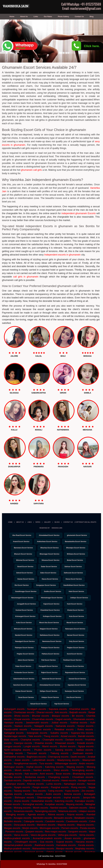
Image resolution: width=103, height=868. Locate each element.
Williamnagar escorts (66, 771)
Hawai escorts (69, 788)
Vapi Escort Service (62, 711)
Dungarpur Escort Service (46, 587)
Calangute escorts (33, 829)
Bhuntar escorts (41, 723)
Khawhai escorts (44, 751)
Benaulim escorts (63, 825)
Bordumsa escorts (35, 785)
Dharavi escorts (45, 720)
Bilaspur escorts (60, 723)
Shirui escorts (61, 778)
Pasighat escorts (60, 795)
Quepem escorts (34, 839)
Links (36, 16)
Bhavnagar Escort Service (50, 555)
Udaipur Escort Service (50, 705)
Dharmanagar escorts (49, 805)
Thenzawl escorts (37, 761)
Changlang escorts (59, 785)
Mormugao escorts (50, 836)
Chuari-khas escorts (43, 727)
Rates (38, 522)
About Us (24, 16)
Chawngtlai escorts (53, 747)
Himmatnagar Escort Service (52, 600)
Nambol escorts (42, 778)
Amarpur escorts (34, 802)
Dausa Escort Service (50, 581)
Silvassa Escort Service (51, 561)
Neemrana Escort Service (52, 646)
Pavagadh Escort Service (48, 672)
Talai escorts (35, 744)
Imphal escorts (34, 774)
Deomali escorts (51, 788)
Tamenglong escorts (45, 819)
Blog (92, 16)
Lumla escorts (54, 791)
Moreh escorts (40, 815)
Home (12, 16)
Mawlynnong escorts (68, 768)
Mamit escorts (50, 754)
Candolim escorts (55, 829)
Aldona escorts (56, 822)
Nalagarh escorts (44, 734)
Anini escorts (47, 781)
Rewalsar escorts (64, 737)
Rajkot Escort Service (49, 678)
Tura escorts (46, 771)
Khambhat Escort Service (50, 613)
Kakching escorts (54, 774)
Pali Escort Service (49, 666)
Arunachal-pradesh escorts (47, 846)
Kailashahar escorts (42, 809)
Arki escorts (61, 720)
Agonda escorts (36, 822)
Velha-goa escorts (67, 843)
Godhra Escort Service (52, 594)
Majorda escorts (66, 832)
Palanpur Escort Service (50, 653)
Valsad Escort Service (38, 711)
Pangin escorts (40, 795)
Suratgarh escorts (37, 717)
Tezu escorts (39, 798)
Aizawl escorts (68, 744)
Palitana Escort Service (51, 659)
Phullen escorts (43, 757)
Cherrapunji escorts (58, 764)
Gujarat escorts (64, 849)
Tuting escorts (55, 798)
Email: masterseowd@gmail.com (82, 8)
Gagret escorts (63, 727)
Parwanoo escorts (41, 737)
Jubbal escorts (59, 730)
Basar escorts (63, 781)
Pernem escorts (70, 836)
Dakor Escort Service (48, 574)
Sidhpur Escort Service (48, 698)
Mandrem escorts (46, 832)
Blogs (57, 522)
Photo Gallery (63, 16)
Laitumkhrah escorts (43, 768)
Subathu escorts (59, 740)
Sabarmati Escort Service (52, 685)
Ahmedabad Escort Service (49, 535)
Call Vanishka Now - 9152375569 (52, 856)
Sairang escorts (64, 757)
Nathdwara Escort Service (50, 639)
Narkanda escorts (65, 734)
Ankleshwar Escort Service (47, 542)
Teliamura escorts (67, 819)
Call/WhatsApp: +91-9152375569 (81, 4)
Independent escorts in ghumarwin (62, 255)
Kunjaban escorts (54, 812)
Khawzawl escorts (65, 751)
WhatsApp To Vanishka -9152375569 (52, 864)
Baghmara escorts (36, 764)
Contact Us (79, 16)
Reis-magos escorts (55, 839)
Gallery (47, 522)
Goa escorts (47, 849)
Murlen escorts (68, 754)
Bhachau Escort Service (50, 548)
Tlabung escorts (59, 761)
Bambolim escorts (43, 825)
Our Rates (48, 16)
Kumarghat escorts (33, 812)
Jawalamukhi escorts (37, 730)
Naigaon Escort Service (49, 633)
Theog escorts (51, 744)
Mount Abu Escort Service (49, 626)
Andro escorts (53, 802)
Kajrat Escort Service (51, 607)
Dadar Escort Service (49, 568)
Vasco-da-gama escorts (43, 843)
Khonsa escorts (36, 791)
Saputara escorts (58, 717)
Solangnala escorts (37, 740)
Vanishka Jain (57, 528)
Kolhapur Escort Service (52, 620)
